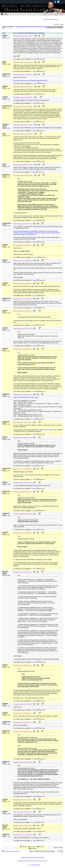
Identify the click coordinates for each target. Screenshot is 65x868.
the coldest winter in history (45, 430)
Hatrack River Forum (20, 27)
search (48, 19)
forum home (55, 19)
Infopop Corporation (35, 865)
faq (51, 19)
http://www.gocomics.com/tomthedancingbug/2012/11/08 (30, 80)
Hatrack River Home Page (36, 858)
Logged (35, 59)
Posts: (16, 59)
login (45, 19)
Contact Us (24, 858)
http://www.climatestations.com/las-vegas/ (26, 397)
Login (4, 28)
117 (28, 343)
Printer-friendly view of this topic (11, 851)
